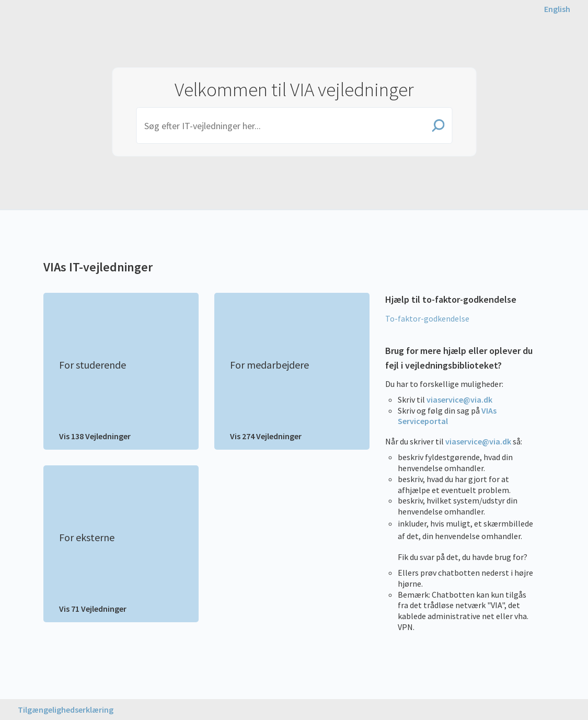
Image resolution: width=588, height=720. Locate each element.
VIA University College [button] (63, 32)
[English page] (557, 9)
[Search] (294, 125)
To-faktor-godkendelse (427, 318)
